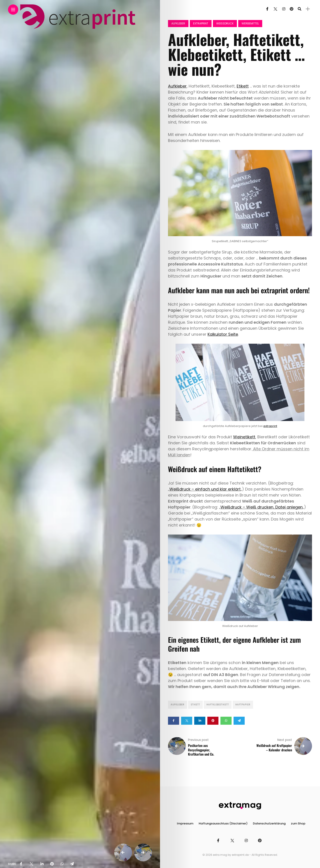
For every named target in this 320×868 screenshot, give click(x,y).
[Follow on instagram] (284, 9)
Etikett (243, 86)
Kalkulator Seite (223, 334)
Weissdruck (225, 23)
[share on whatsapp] (62, 864)
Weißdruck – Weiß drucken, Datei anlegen (262, 507)
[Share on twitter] (187, 721)
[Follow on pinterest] (292, 9)
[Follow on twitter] (275, 9)
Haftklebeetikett (218, 705)
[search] (300, 9)
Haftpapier (243, 705)
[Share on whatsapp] (226, 721)
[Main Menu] (13, 10)
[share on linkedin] (42, 864)
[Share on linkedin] (200, 721)
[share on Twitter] (31, 864)
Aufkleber (178, 23)
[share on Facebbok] (21, 864)
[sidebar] (308, 9)
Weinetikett (244, 437)
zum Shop (298, 823)
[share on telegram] (72, 864)
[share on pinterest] (52, 864)
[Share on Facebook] (174, 721)
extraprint (270, 426)
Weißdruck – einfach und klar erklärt (205, 489)
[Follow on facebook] (267, 9)
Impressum (185, 823)
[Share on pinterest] (213, 721)
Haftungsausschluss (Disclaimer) (223, 823)
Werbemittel (250, 23)
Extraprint (201, 23)
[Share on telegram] (239, 721)
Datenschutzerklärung (269, 823)
